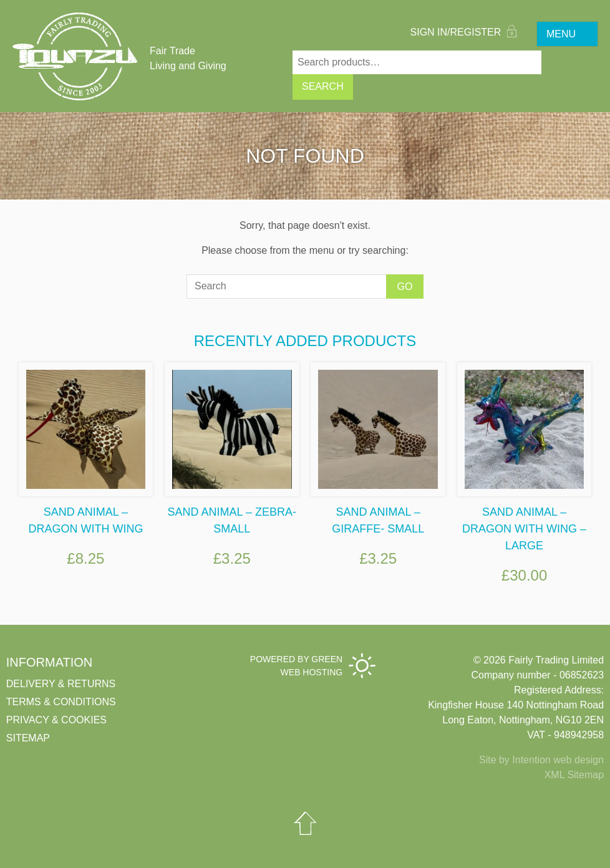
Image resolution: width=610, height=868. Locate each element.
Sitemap (28, 738)
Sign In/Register (463, 32)
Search (323, 86)
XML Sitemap (574, 775)
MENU (561, 34)
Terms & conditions (61, 702)
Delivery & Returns (61, 684)
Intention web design (558, 760)
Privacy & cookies (56, 720)
